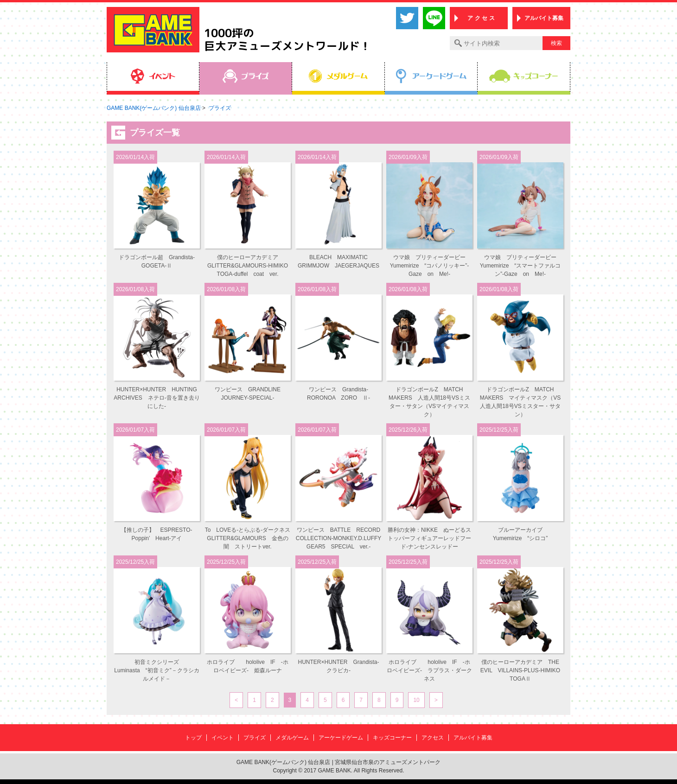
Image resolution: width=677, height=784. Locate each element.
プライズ (255, 738)
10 (416, 700)
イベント (223, 738)
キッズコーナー (392, 738)
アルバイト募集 (544, 18)
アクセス (433, 738)
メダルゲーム (292, 738)
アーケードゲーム (341, 738)
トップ (193, 738)
